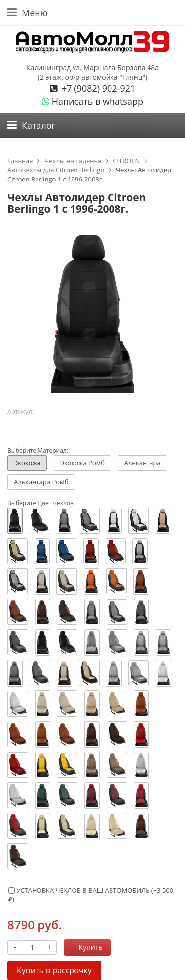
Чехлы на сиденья (73, 161)
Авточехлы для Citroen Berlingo (56, 170)
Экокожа (27, 463)
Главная (20, 161)
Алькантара (143, 463)
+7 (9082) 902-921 (97, 88)
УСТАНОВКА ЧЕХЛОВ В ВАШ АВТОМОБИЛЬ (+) (91, 895)
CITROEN (126, 161)
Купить (85, 947)
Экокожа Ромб (82, 463)
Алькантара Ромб (41, 482)
